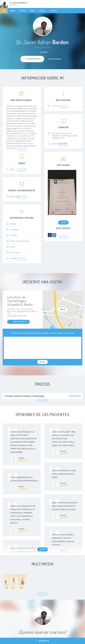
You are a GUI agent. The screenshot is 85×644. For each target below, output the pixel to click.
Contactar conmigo (55, 59)
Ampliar (62, 309)
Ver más (63, 222)
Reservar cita (43, 641)
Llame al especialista (18, 322)
